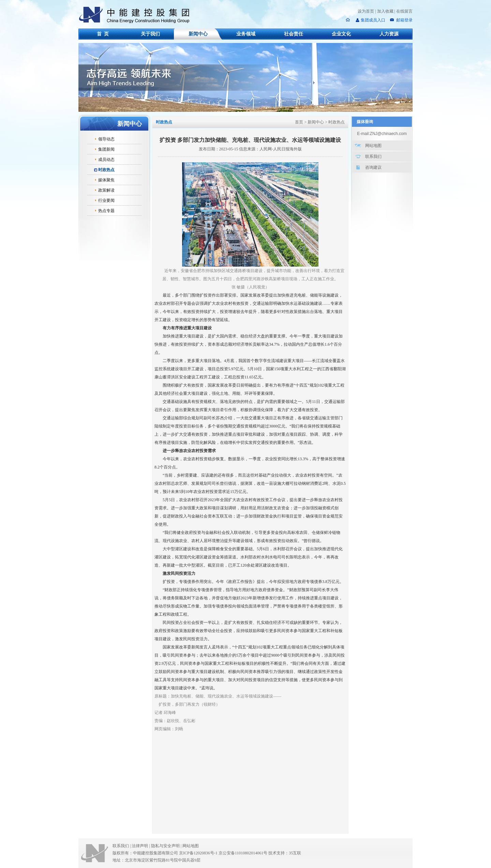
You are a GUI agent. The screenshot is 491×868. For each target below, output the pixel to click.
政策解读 (106, 190)
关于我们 (150, 34)
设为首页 (366, 11)
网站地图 (373, 146)
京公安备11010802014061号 (243, 853)
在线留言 (404, 11)
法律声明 (141, 846)
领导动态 (106, 139)
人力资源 (389, 34)
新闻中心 (198, 34)
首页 (299, 122)
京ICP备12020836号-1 (198, 853)
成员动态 (106, 160)
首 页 (103, 34)
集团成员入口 (373, 20)
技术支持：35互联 (285, 853)
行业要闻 (106, 200)
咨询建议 (373, 167)
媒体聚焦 (106, 180)
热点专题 (106, 211)
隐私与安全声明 (165, 846)
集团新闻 (106, 149)
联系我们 (373, 156)
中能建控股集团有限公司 (137, 15)
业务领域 (246, 34)
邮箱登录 (404, 20)
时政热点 (106, 170)
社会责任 (294, 34)
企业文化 (341, 34)
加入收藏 (385, 11)
